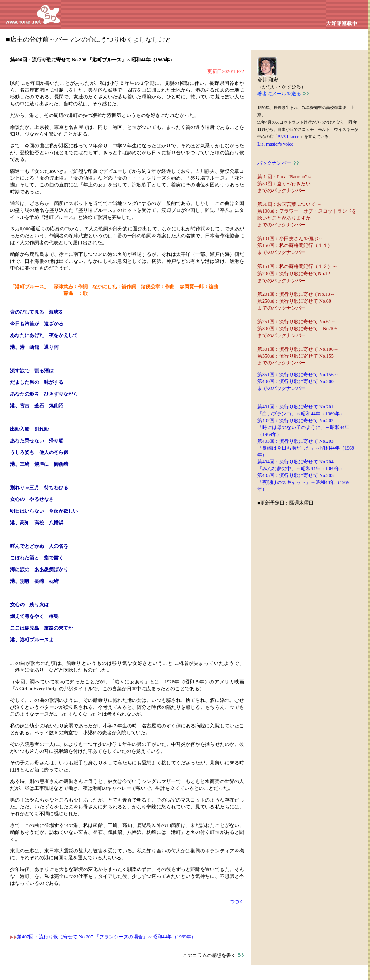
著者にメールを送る (283, 94)
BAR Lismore (289, 137)
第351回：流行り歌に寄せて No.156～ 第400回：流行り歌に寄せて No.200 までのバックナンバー (298, 381)
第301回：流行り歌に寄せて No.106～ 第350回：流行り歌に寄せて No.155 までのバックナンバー (298, 356)
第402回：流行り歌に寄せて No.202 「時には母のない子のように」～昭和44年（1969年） (303, 427)
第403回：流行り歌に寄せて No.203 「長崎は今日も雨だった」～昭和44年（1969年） (306, 448)
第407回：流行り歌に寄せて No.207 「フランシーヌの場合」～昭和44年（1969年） (103, 937)
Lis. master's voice (275, 144)
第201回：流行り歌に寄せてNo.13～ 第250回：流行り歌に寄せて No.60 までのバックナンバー (296, 301)
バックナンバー (278, 163)
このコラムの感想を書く (213, 955)
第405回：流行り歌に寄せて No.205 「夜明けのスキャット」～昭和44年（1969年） (303, 482)
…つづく (234, 902)
